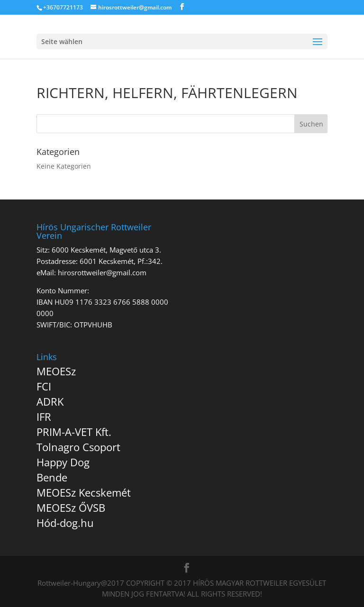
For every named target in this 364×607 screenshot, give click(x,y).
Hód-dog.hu (65, 523)
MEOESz (56, 371)
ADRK (50, 401)
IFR (44, 417)
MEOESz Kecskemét (84, 492)
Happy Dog (63, 462)
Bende (52, 477)
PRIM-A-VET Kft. (74, 432)
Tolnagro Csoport (78, 447)
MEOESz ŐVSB (71, 507)
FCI (44, 386)
